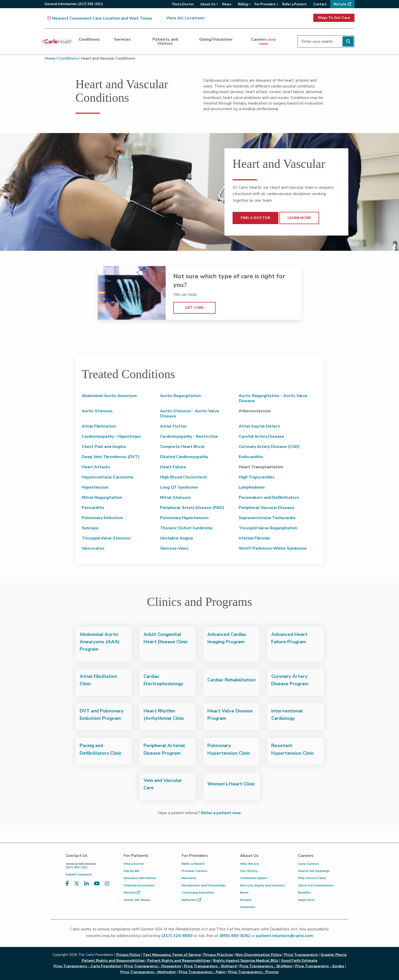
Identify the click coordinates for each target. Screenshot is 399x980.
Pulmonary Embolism (102, 518)
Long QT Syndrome (179, 487)
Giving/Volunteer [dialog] (216, 39)
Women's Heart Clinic (231, 784)
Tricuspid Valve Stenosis (106, 538)
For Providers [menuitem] (265, 4)
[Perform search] (348, 41)
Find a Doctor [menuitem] (183, 4)
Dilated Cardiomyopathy (184, 457)
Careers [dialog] (263, 41)
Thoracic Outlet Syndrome (186, 528)
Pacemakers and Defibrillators (269, 498)
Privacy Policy (128, 955)
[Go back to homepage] (57, 41)
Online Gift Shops (137, 900)
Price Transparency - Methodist (148, 972)
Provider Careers (195, 871)
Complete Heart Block (182, 447)
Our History (249, 871)
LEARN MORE (299, 218)
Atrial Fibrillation (99, 426)
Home (50, 58)
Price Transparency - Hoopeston (153, 966)
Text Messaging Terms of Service (172, 955)
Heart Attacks (96, 467)
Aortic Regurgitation (180, 396)
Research (189, 878)
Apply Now (306, 900)
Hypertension (95, 487)
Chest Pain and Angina (104, 447)
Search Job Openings (314, 871)
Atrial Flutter (173, 426)
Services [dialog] (122, 39)
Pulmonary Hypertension (184, 518)
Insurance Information (140, 878)
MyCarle (132, 893)
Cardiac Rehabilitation (231, 680)
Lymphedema (252, 487)
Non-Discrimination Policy (259, 955)
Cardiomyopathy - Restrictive (189, 436)
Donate (246, 900)
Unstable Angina (176, 538)
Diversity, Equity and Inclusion (262, 885)
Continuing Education (198, 893)
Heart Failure (173, 467)
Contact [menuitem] (320, 4)
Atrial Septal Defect (259, 426)
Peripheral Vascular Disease (266, 508)
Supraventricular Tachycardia (267, 518)
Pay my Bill (132, 871)
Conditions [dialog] (89, 39)
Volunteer (248, 907)
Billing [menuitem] (243, 4)
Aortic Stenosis (97, 411)
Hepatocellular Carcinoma (108, 477)
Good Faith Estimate (299, 961)
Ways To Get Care (334, 18)
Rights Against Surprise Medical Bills (246, 961)
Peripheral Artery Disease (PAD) (192, 508)
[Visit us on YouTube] (97, 884)
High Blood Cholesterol (184, 477)
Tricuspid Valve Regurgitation (268, 528)
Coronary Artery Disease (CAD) (269, 447)
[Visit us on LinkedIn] (87, 884)
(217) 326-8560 (177, 936)
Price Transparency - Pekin (202, 972)
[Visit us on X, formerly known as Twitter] (77, 884)
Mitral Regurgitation (102, 498)
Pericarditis (93, 508)
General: (74, 4)
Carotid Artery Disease (261, 436)
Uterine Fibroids (254, 538)
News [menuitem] (227, 4)
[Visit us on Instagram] (107, 884)
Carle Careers (309, 864)
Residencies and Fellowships (204, 885)
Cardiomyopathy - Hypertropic (111, 436)
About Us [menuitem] (208, 4)
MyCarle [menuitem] (340, 4)
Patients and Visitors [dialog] (165, 41)
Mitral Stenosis (175, 498)
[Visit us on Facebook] (67, 884)
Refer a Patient (193, 864)
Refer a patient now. (221, 813)
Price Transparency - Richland (210, 966)
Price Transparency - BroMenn (266, 966)
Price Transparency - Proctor (254, 972)
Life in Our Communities (316, 885)
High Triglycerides (257, 477)
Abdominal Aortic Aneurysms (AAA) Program (100, 642)
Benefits (304, 893)
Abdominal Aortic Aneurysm (109, 396)
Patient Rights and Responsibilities (179, 961)
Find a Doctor (134, 864)
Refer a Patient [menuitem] (294, 4)
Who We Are (250, 864)
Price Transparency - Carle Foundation (87, 966)
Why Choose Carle (312, 878)
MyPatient (191, 900)
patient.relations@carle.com (285, 936)
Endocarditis (251, 457)
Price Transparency (301, 955)
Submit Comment (79, 874)
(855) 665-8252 (235, 936)
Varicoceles (93, 548)
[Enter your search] (326, 41)
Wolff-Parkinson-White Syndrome (273, 548)
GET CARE (194, 308)
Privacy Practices (218, 955)
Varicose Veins (174, 548)
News (244, 893)
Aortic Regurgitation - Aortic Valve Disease (273, 398)
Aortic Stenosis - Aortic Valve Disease (190, 414)
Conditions (68, 58)
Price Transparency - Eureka (320, 966)
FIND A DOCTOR (255, 218)
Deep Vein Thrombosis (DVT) (111, 457)
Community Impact (254, 878)
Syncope (90, 528)
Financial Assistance (139, 885)
